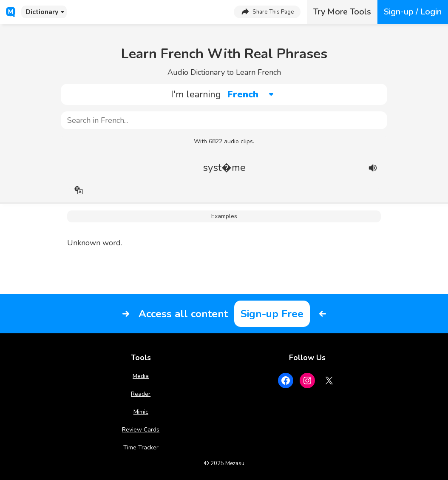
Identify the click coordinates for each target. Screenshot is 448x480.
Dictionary (42, 12)
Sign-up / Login (413, 12)
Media (141, 376)
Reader (141, 394)
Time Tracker (141, 447)
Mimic (141, 412)
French (243, 94)
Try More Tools (342, 12)
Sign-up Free (272, 314)
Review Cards (141, 430)
